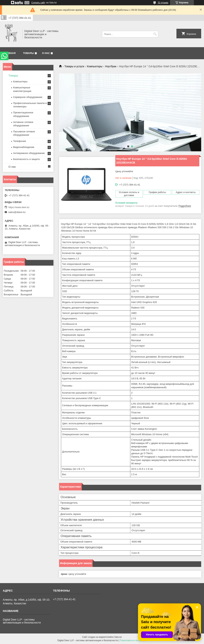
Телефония (19, 141)
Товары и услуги (74, 66)
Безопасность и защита (26, 159)
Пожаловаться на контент (133, 640)
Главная (10, 53)
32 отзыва (163, 3)
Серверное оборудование (28, 97)
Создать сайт (38, 3)
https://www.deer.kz (19, 207)
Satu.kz (118, 637)
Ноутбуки (111, 66)
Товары (28, 53)
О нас (46, 53)
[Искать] (155, 34)
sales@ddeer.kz (17, 212)
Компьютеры (95, 66)
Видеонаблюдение (24, 147)
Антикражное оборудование (29, 153)
